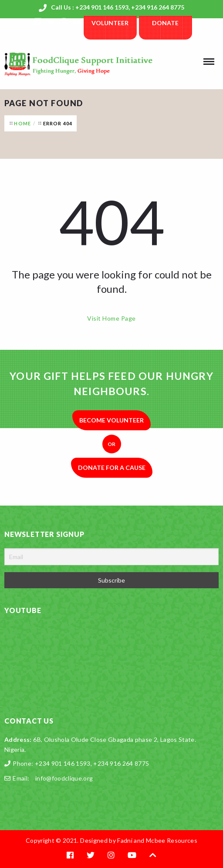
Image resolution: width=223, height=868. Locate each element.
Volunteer (110, 23)
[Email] (111, 557)
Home (22, 123)
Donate (165, 23)
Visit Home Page (111, 318)
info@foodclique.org (64, 778)
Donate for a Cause (112, 468)
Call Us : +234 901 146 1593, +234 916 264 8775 (118, 7)
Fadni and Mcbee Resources (157, 840)
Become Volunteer (111, 420)
